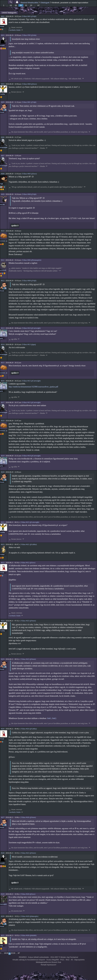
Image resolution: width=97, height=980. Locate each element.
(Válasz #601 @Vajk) (29, 16)
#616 (3, 381)
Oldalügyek (45, 3)
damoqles (3, 904)
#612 (3, 281)
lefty (2, 946)
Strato (2, 26)
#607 (3, 156)
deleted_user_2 (5, 241)
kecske (2, 205)
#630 (3, 916)
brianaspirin (4, 147)
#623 (3, 563)
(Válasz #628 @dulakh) (28, 935)
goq (1, 338)
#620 (3, 472)
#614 (3, 344)
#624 (3, 621)
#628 (3, 853)
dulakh (2, 45)
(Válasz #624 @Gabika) (29, 729)
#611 (3, 260)
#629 (3, 894)
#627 (3, 817)
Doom (2, 112)
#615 (3, 363)
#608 (3, 174)
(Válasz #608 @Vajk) (29, 194)
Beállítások (17, 2)
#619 (3, 456)
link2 (54, 718)
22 (26, 5)
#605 (3, 102)
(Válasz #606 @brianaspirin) (32, 260)
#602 (3, 16)
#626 (3, 729)
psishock (3, 270)
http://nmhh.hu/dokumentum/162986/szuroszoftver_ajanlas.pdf (33, 387)
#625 (3, 659)
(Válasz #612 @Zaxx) (28, 563)
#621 (3, 522)
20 (16, 5)
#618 (3, 421)
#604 (3, 84)
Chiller (2, 555)
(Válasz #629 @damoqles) (29, 916)
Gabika (2, 94)
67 (39, 5)
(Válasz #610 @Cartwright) (31, 328)
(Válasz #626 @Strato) (28, 817)
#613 (3, 328)
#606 (3, 137)
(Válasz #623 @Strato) (28, 621)
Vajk (2, 184)
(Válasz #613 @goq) (29, 344)
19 (11, 5)
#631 (3, 935)
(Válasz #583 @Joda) (29, 35)
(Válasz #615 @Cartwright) (31, 381)
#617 (3, 402)
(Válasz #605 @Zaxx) (29, 174)
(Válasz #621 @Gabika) (29, 544)
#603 (3, 35)
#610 (3, 231)
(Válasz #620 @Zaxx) (28, 894)
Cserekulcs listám (15, 30)
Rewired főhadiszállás (29, 3)
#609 (3, 194)
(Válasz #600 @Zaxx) (29, 84)
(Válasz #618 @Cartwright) (31, 456)
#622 (3, 544)
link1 (49, 718)
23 (31, 5)
